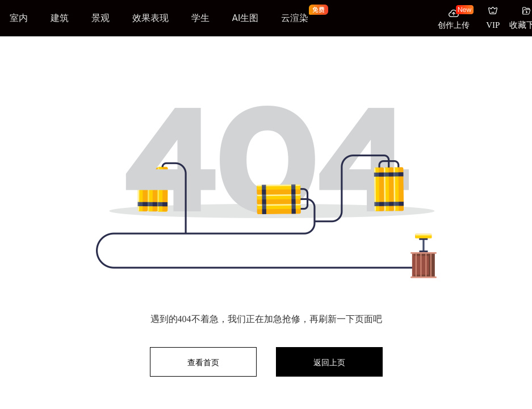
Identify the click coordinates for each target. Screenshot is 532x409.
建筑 (60, 18)
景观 (100, 18)
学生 (200, 18)
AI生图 (246, 18)
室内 (19, 18)
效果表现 (150, 18)
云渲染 (295, 18)
